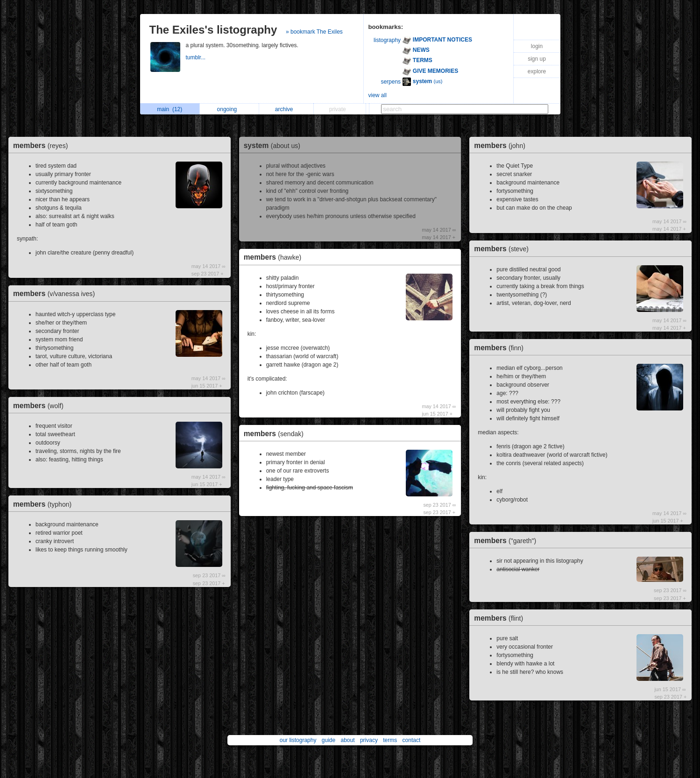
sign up (537, 59)
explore (537, 71)
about (348, 740)
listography (387, 40)
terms (390, 740)
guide (329, 740)
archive (286, 109)
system (274, 145)
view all (378, 95)
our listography (298, 740)
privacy (369, 740)
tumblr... (197, 57)
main (170, 109)
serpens (391, 82)
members (43, 145)
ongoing (230, 109)
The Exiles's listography (213, 30)
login (537, 46)
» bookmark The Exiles (314, 32)
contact (412, 740)
